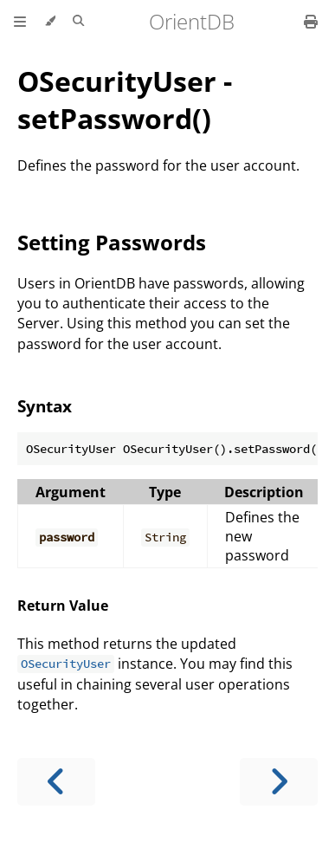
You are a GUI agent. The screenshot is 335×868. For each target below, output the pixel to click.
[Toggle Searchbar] (78, 22)
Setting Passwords (112, 242)
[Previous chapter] (56, 782)
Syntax (45, 406)
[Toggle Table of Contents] (20, 22)
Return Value (63, 606)
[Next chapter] (279, 782)
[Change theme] (50, 22)
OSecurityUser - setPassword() (125, 100)
